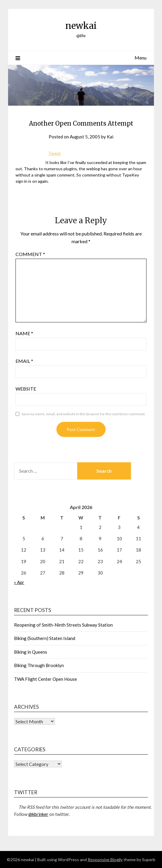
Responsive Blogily (105, 860)
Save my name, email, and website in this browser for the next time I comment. (84, 414)
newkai (81, 26)
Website (26, 389)
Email (24, 361)
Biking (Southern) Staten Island (45, 638)
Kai (110, 137)
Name (24, 333)
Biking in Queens (31, 652)
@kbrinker (38, 814)
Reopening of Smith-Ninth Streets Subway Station (63, 625)
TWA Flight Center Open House (45, 679)
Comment (30, 254)
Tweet (55, 153)
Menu (141, 58)
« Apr (19, 582)
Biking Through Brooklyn (39, 665)
